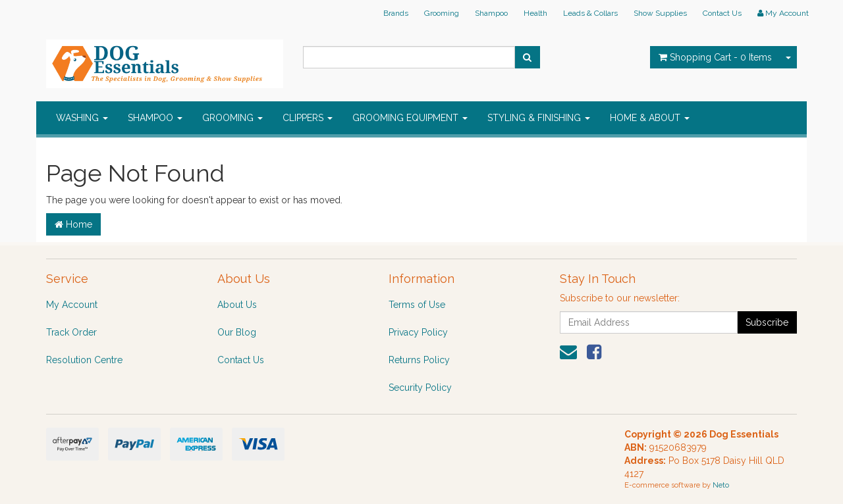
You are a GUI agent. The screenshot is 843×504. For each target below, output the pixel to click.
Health (535, 13)
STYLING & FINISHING (539, 118)
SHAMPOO (155, 118)
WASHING (82, 118)
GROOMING (232, 118)
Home (73, 224)
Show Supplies (660, 13)
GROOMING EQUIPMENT (410, 118)
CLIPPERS (308, 118)
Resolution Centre (84, 360)
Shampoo (491, 13)
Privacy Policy (418, 332)
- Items (715, 57)
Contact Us (722, 13)
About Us (237, 305)
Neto (721, 485)
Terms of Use (417, 305)
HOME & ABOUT (650, 118)
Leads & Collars (590, 13)
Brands (396, 13)
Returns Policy (419, 360)
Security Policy (420, 388)
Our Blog (237, 332)
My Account (72, 305)
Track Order (71, 332)
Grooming (442, 13)
